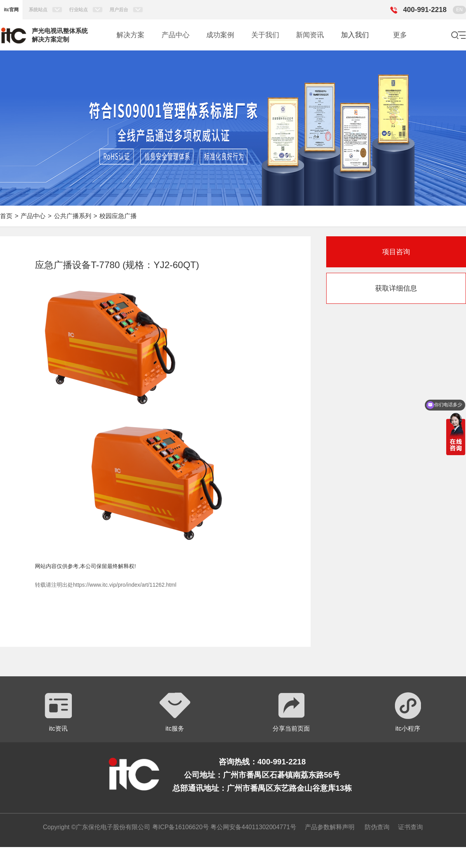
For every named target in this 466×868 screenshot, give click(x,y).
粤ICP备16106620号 (179, 827)
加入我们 (355, 35)
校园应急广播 (118, 216)
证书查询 (410, 827)
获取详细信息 (396, 288)
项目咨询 (396, 252)
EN (460, 10)
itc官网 (11, 10)
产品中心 (33, 216)
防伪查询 (377, 827)
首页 (6, 216)
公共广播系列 (73, 216)
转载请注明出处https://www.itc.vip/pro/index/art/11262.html (106, 585)
